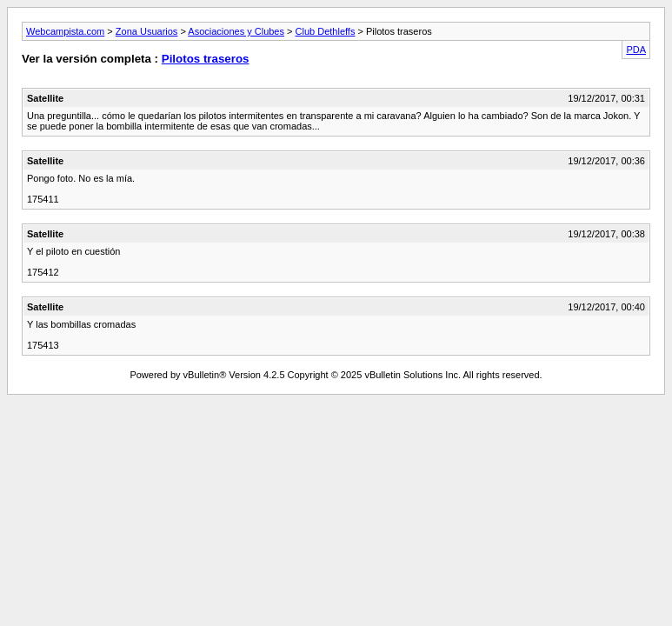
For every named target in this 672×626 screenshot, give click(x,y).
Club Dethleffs (326, 31)
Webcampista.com (65, 31)
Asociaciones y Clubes (236, 31)
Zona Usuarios (147, 31)
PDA (636, 50)
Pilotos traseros (206, 59)
